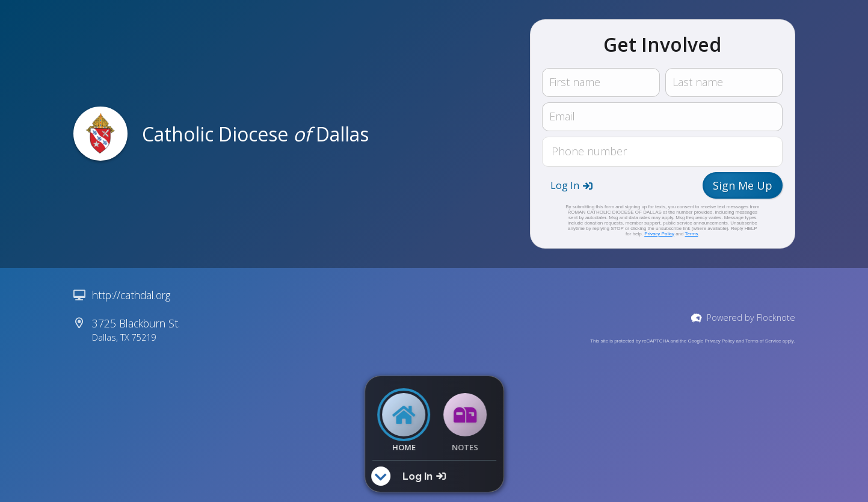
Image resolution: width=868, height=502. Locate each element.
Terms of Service (763, 341)
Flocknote (776, 318)
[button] (571, 185)
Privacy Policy (659, 234)
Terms (692, 234)
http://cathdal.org (131, 295)
